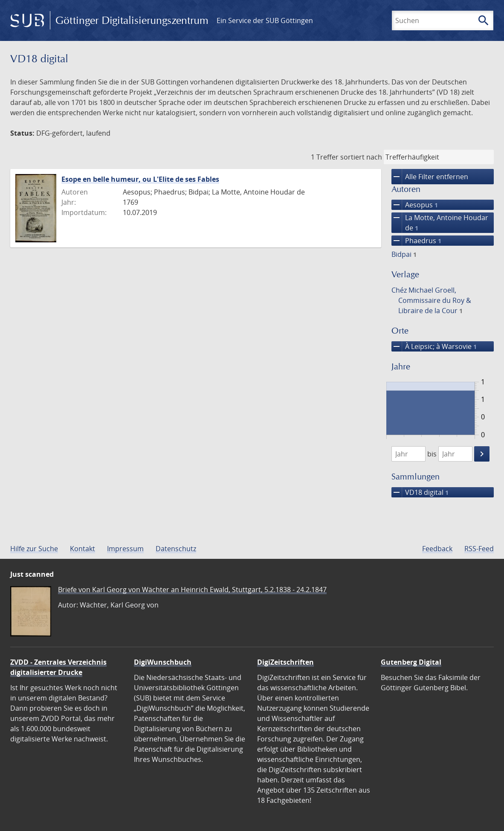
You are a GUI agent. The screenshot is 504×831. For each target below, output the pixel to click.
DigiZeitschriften (285, 662)
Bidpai (404, 254)
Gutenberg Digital (411, 662)
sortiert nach (361, 157)
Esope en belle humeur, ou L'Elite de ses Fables (140, 179)
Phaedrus (416, 241)
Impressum (125, 549)
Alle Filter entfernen (430, 177)
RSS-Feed (479, 549)
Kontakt (83, 549)
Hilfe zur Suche (34, 549)
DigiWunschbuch (163, 662)
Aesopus (415, 205)
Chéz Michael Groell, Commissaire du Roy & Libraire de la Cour (431, 300)
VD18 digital (420, 492)
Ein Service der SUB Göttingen (265, 20)
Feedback (437, 549)
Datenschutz (176, 549)
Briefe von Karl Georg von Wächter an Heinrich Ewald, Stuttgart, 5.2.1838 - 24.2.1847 (192, 590)
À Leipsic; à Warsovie (434, 346)
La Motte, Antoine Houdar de (440, 223)
